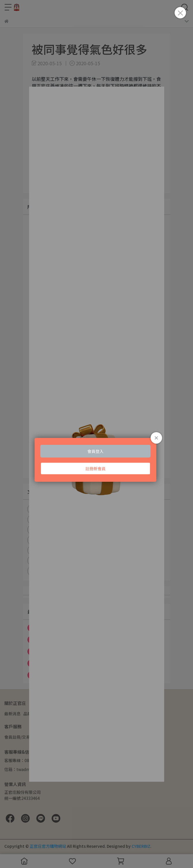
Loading (96, 443)
